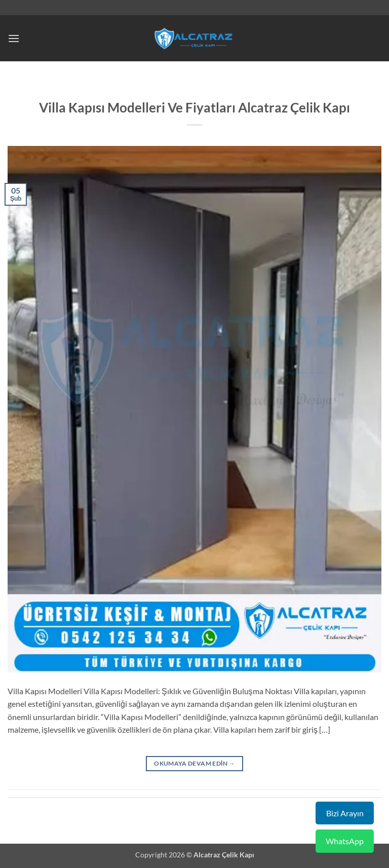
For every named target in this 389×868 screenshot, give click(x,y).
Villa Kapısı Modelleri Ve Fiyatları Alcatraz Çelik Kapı (194, 107)
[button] (14, 38)
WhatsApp (345, 841)
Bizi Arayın (345, 813)
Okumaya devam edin (194, 763)
